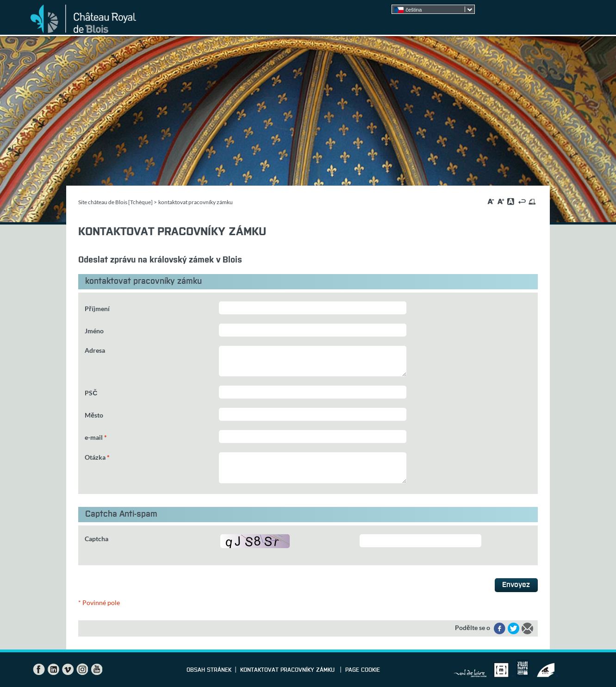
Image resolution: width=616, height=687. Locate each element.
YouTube (96, 669)
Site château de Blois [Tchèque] (115, 202)
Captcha (96, 539)
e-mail (96, 437)
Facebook (39, 669)
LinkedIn (53, 669)
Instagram (82, 669)
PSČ (91, 393)
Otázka (97, 457)
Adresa (95, 350)
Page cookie (363, 670)
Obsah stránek (209, 670)
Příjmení (97, 309)
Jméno (94, 331)
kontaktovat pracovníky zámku (288, 670)
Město (94, 415)
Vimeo (68, 669)
